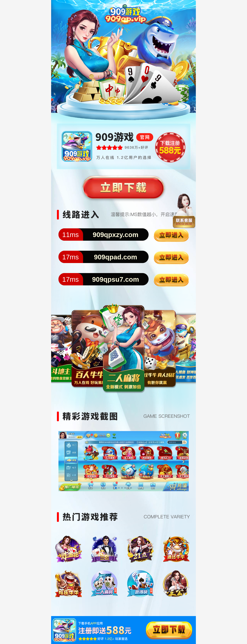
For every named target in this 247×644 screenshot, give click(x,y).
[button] (116, 488)
